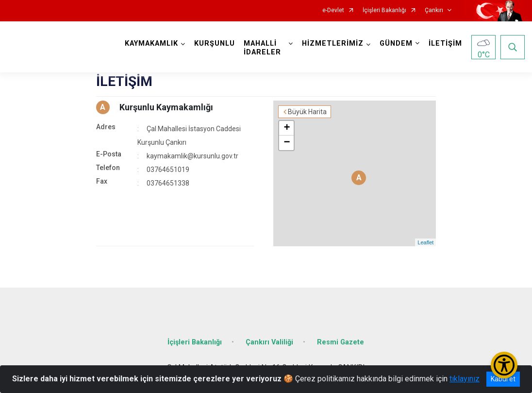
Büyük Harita (307, 112)
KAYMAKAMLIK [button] (151, 43)
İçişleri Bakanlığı (384, 10)
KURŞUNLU (215, 43)
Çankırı (434, 10)
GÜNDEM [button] (396, 43)
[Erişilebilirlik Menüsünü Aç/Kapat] (504, 365)
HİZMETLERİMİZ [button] (333, 43)
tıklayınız (465, 379)
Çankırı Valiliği (269, 342)
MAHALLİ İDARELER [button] (262, 48)
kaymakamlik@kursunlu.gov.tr (192, 156)
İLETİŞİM (445, 43)
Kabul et (503, 379)
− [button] (287, 143)
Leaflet (425, 242)
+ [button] (287, 128)
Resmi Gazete (341, 342)
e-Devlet (333, 10)
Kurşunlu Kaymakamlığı (166, 107)
